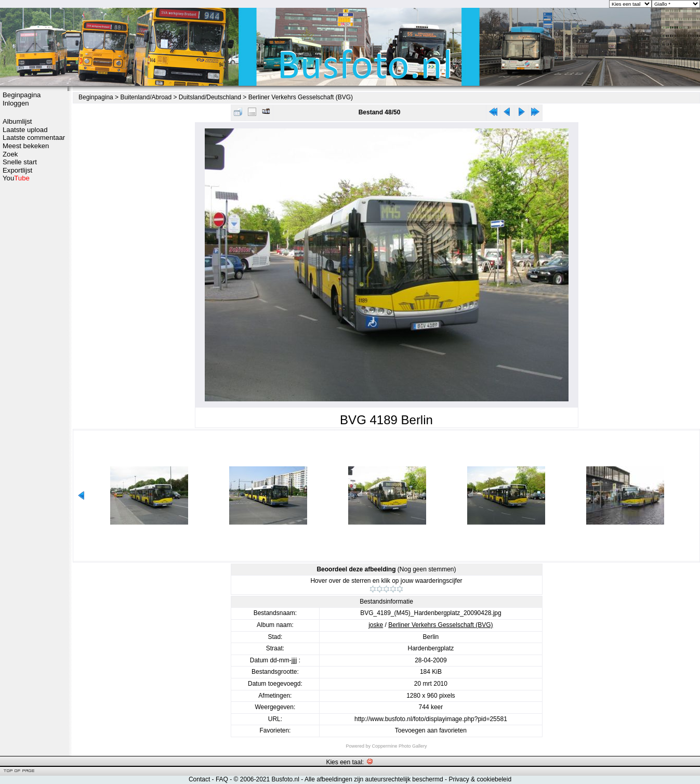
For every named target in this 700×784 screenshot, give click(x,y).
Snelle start (20, 162)
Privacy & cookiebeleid (480, 779)
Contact (199, 779)
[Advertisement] (34, 347)
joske (376, 625)
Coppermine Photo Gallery (399, 746)
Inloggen (16, 103)
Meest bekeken (26, 146)
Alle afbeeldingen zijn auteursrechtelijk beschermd (374, 779)
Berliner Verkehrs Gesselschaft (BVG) (301, 97)
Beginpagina (22, 95)
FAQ (222, 779)
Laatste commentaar (34, 138)
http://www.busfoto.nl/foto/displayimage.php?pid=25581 (431, 719)
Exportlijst (17, 170)
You (16, 178)
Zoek (10, 154)
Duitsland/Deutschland (210, 97)
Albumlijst (17, 121)
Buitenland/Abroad (146, 97)
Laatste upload (25, 130)
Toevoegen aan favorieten (431, 730)
